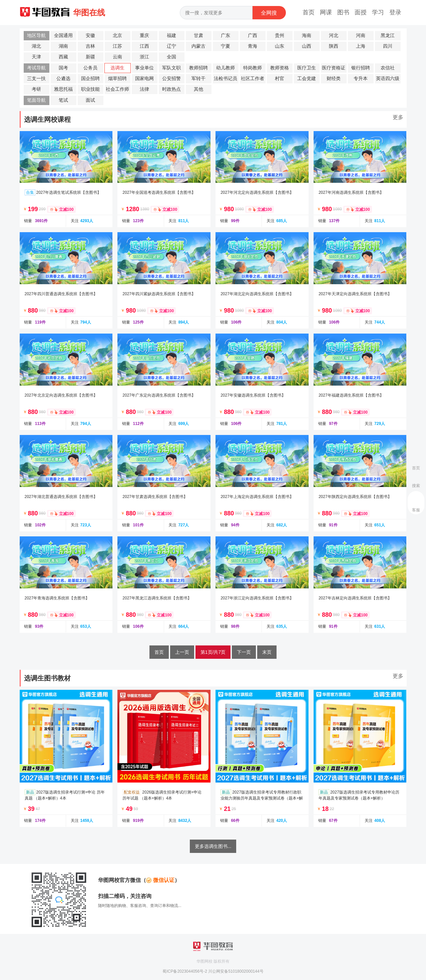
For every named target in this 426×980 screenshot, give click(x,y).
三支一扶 (36, 79)
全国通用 (63, 36)
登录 (395, 12)
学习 (378, 12)
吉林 (90, 46)
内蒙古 (198, 46)
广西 (253, 36)
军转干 (198, 79)
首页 (309, 12)
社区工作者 (253, 79)
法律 (144, 89)
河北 (334, 36)
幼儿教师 (226, 68)
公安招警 (171, 79)
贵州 (280, 36)
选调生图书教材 (47, 678)
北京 (117, 36)
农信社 (388, 68)
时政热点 (171, 89)
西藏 (63, 57)
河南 (361, 36)
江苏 (117, 46)
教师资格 (280, 68)
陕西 (334, 46)
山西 (307, 46)
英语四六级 (388, 79)
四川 (388, 46)
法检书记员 (226, 79)
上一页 (182, 652)
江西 (144, 46)
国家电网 (144, 79)
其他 (198, 89)
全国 (171, 57)
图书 (343, 12)
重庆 (144, 36)
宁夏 (226, 46)
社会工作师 (117, 89)
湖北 (36, 46)
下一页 (244, 652)
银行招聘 (361, 68)
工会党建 (307, 79)
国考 (63, 68)
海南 (307, 36)
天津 (36, 57)
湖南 (63, 46)
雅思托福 (63, 89)
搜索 (416, 486)
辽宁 (171, 46)
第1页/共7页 (213, 652)
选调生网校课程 (47, 119)
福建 (171, 36)
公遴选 (63, 79)
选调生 (117, 68)
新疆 (90, 57)
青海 (253, 46)
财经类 (334, 79)
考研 (36, 89)
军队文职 (171, 68)
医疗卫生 (307, 68)
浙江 (144, 57)
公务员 (90, 68)
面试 (90, 100)
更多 (398, 117)
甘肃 (198, 36)
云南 (117, 57)
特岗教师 (253, 68)
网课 (326, 12)
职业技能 (90, 89)
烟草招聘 (117, 79)
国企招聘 (90, 79)
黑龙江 (388, 36)
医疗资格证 (334, 68)
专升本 (361, 79)
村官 (280, 79)
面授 (361, 12)
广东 (226, 36)
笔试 (63, 100)
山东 (280, 46)
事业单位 (144, 68)
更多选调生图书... (213, 846)
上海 (361, 46)
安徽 (90, 36)
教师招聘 (198, 68)
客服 (416, 510)
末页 (267, 652)
